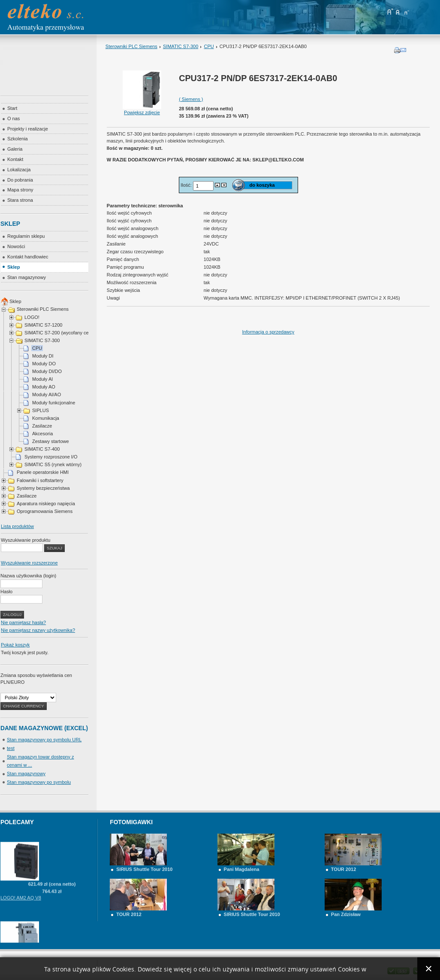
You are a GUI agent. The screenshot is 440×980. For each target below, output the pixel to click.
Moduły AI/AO (47, 394)
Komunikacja (46, 418)
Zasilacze (42, 426)
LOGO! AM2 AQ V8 (21, 904)
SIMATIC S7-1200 (43, 325)
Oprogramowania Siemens (45, 511)
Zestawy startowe (51, 441)
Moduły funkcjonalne (54, 403)
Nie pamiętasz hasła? (23, 622)
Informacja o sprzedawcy (268, 332)
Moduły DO (44, 364)
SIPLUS (41, 410)
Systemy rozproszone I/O (51, 457)
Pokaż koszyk (15, 645)
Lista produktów (17, 526)
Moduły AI (42, 379)
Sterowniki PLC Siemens (131, 46)
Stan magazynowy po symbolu (39, 782)
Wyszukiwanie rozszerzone (29, 563)
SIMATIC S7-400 (42, 449)
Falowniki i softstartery (40, 480)
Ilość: (187, 185)
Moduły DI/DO (47, 371)
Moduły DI (43, 356)
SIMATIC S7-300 (181, 46)
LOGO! (32, 317)
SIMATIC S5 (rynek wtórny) (53, 464)
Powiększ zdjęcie (142, 110)
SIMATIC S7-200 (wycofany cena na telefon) (71, 333)
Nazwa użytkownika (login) (28, 576)
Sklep (15, 301)
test (11, 748)
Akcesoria (42, 434)
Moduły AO (44, 387)
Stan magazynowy (26, 774)
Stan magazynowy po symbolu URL (44, 740)
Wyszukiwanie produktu (26, 540)
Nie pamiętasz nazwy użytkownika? (38, 630)
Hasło (6, 592)
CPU (209, 46)
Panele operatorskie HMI (43, 472)
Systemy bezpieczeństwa (43, 488)
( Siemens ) (191, 99)
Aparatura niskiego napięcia (46, 504)
